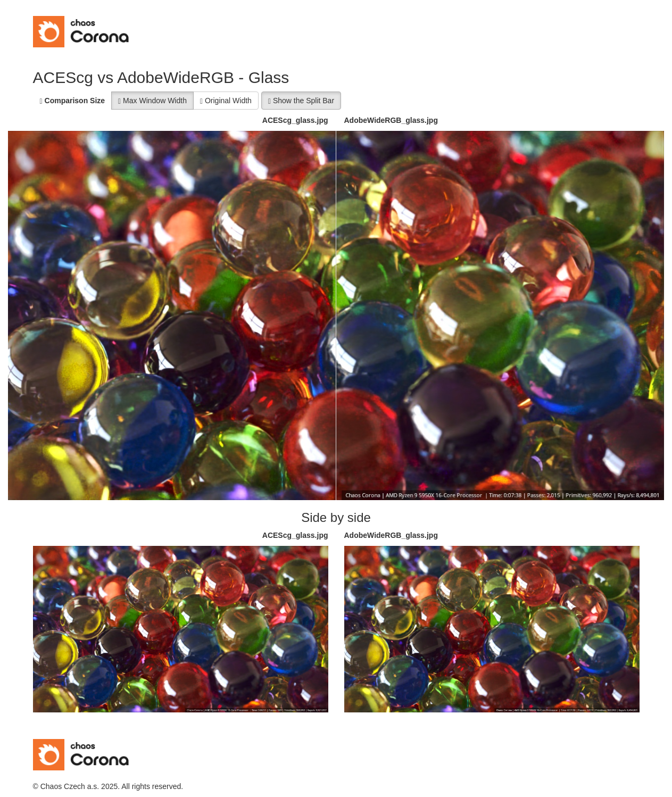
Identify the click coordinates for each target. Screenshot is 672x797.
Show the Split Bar (301, 101)
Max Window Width (152, 101)
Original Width (226, 101)
